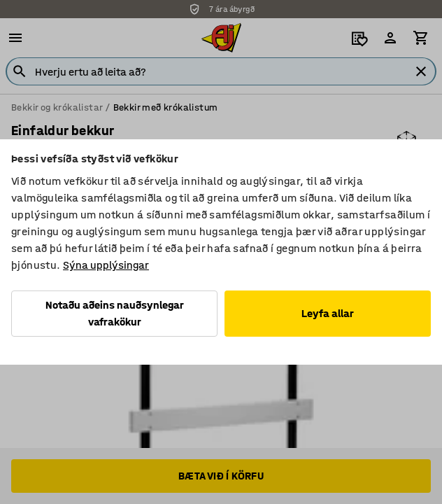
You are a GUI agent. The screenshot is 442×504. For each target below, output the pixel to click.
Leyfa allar (328, 313)
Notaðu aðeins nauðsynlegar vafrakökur (115, 313)
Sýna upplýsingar (106, 265)
